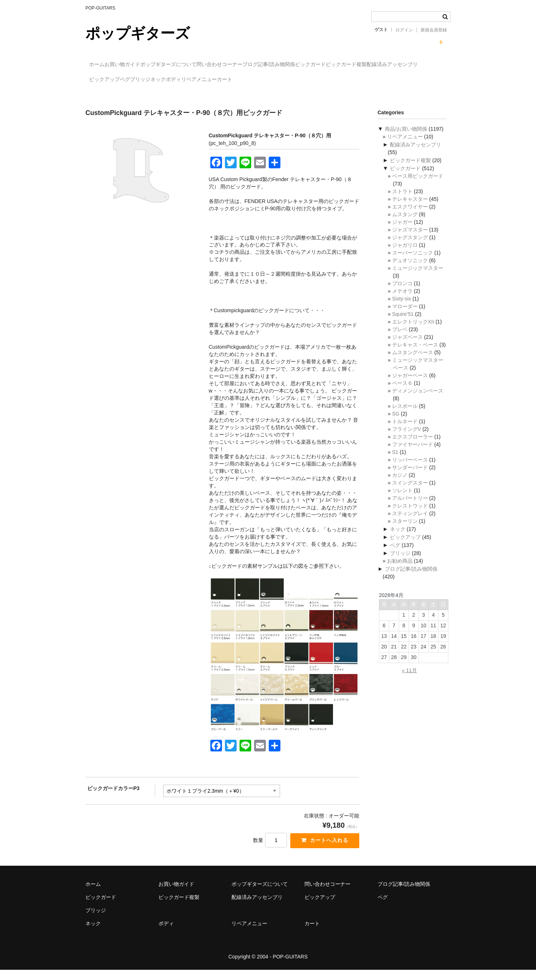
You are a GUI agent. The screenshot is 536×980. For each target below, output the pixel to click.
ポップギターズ (138, 33)
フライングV (407, 438)
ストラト (402, 200)
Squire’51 (403, 323)
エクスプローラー (413, 445)
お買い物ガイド (141, 65)
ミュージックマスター (418, 277)
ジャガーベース (410, 384)
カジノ (400, 484)
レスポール (405, 415)
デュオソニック (410, 269)
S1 (395, 461)
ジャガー (402, 231)
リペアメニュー (399, 80)
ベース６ (402, 392)
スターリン (405, 530)
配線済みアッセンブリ (174, 80)
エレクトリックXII (413, 330)
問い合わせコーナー (268, 65)
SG (396, 422)
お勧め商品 (400, 570)
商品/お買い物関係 (406, 138)
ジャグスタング (410, 246)
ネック (329, 80)
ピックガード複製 (113, 80)
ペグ (265, 80)
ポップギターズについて (202, 65)
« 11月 (409, 679)
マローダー (405, 315)
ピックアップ (230, 80)
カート (100, 95)
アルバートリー (410, 507)
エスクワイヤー (410, 215)
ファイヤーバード (413, 453)
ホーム (101, 65)
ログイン (404, 30)
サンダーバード (410, 476)
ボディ (359, 80)
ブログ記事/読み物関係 (333, 65)
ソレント (402, 499)
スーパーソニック (413, 261)
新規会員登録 (434, 30)
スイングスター (410, 491)
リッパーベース (410, 468)
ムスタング (405, 223)
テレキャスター (410, 208)
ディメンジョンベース (418, 399)
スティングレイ (410, 522)
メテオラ (402, 300)
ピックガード (389, 65)
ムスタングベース (413, 361)
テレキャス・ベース (415, 353)
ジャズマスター (410, 238)
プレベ (400, 338)
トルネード (405, 430)
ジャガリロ (405, 254)
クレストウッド (410, 514)
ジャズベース (407, 346)
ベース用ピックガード (418, 185)
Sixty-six (402, 307)
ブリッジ (296, 80)
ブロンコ (402, 292)
